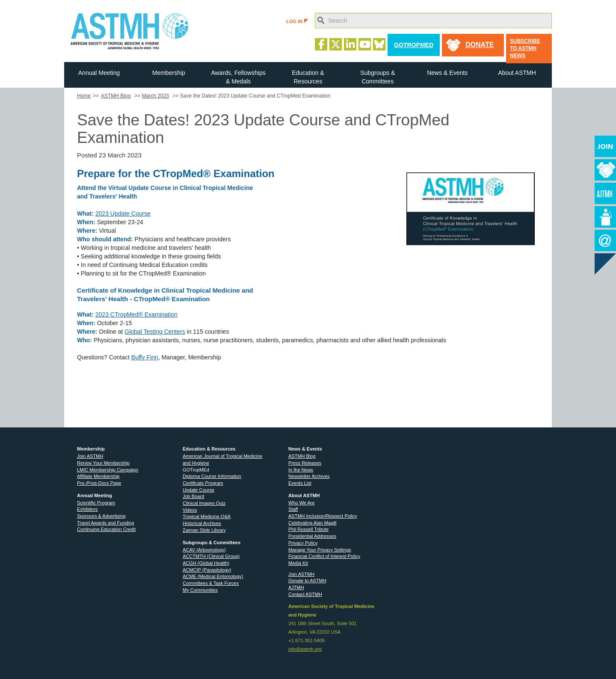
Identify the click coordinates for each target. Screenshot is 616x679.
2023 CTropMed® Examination (136, 314)
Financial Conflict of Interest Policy (324, 556)
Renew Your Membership (103, 463)
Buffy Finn (145, 357)
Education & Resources (308, 77)
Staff (293, 509)
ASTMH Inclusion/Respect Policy (323, 516)
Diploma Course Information (212, 476)
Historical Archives (202, 523)
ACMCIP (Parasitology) (207, 570)
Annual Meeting (99, 73)
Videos (190, 510)
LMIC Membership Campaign (108, 470)
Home (84, 96)
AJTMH (296, 587)
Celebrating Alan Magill (312, 523)
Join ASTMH (90, 456)
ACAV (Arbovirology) (204, 550)
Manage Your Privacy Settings (320, 550)
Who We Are (302, 503)
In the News (301, 470)
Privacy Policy (303, 543)
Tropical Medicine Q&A (207, 516)
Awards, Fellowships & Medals (238, 77)
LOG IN (297, 21)
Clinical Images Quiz (204, 503)
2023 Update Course (123, 213)
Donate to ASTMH (307, 581)
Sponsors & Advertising (101, 516)
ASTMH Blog (116, 96)
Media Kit (298, 563)
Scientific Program (96, 503)
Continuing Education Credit (106, 529)
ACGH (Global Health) (206, 563)
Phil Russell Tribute (308, 529)
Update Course (198, 490)
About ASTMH (517, 73)
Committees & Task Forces (211, 583)
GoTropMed (414, 45)
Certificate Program (203, 483)
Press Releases (305, 463)
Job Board (193, 496)
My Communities (200, 590)
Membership (169, 73)
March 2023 (155, 96)
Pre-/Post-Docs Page (99, 483)
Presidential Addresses (312, 536)
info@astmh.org (305, 649)
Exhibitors (87, 509)
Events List (300, 483)
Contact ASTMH (305, 594)
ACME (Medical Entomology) (213, 576)
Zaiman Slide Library (204, 530)
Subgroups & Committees (378, 77)
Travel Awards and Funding (105, 523)
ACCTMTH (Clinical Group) (211, 556)
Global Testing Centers (155, 332)
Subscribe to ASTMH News (525, 48)
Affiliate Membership (98, 476)
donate (480, 45)
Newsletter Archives (309, 476)
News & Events (447, 73)
